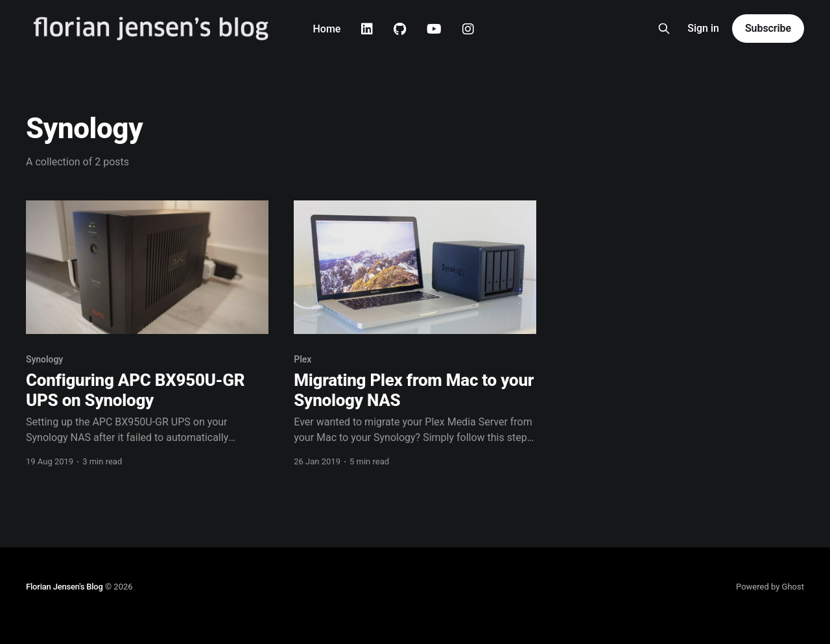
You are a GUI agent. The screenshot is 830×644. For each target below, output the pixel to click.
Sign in (703, 28)
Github (400, 29)
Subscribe (768, 28)
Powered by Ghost (770, 587)
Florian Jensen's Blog (65, 587)
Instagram (468, 29)
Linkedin (367, 29)
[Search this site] (664, 29)
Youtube (434, 29)
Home (326, 29)
